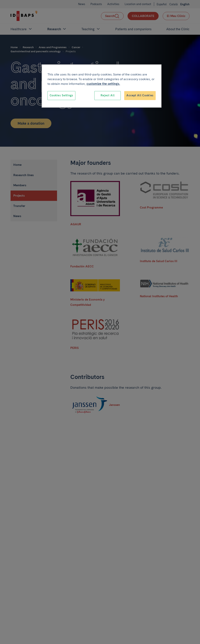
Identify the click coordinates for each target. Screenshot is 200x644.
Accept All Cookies (140, 95)
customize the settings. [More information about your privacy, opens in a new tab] (103, 84)
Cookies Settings (61, 95)
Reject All (108, 95)
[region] (102, 86)
